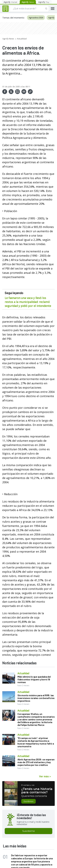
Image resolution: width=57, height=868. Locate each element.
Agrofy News (8, 39)
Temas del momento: (13, 18)
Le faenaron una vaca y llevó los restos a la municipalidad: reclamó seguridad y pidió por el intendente (28, 302)
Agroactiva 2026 (36, 18)
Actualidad (22, 39)
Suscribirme (29, 831)
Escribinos (28, 801)
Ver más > (45, 776)
